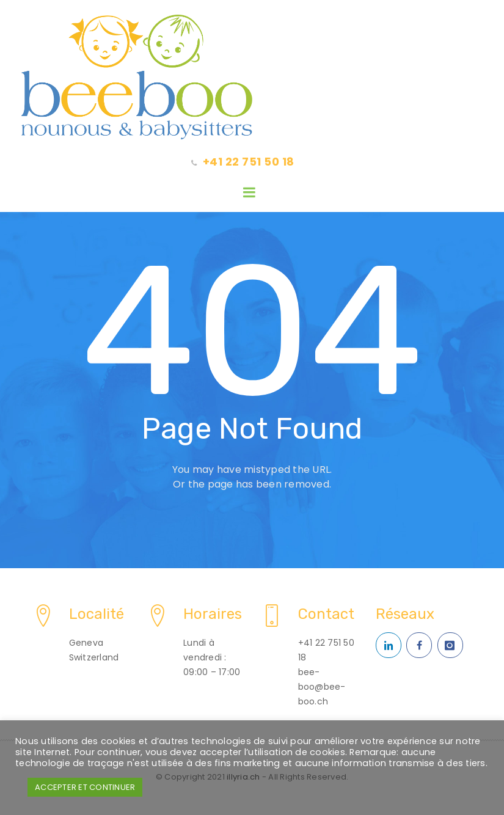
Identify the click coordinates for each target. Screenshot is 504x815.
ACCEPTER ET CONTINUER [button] (85, 787)
